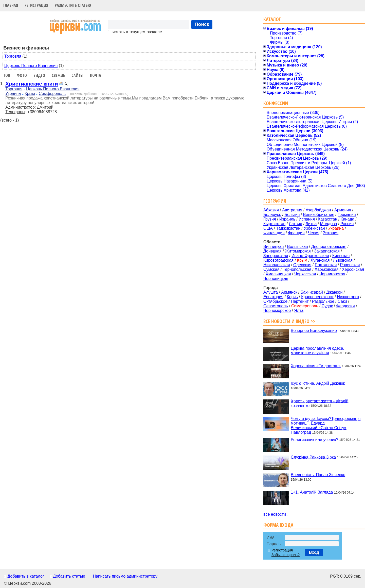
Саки (342, 301)
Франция (296, 233)
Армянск (289, 292)
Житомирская (298, 251)
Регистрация (36, 5)
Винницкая (273, 247)
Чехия (314, 233)
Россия (347, 224)
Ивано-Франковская (310, 256)
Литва (311, 224)
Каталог (272, 19)
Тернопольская (297, 269)
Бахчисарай (312, 292)
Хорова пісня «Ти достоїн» (316, 366)
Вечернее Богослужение (314, 331)
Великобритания (319, 215)
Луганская (320, 260)
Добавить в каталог (26, 576)
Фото (22, 75)
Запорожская (276, 256)
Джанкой (334, 292)
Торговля (13, 56)
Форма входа (278, 525)
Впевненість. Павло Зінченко (318, 475)
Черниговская (332, 274)
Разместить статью (73, 5)
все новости (275, 514)
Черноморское (277, 310)
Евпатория (273, 297)
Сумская (271, 269)
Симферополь (52, 94)
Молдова (329, 224)
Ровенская (350, 265)
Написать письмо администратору (125, 576)
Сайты (77, 75)
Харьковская (326, 269)
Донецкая (272, 251)
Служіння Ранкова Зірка (313, 457)
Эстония (331, 233)
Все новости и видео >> (289, 321)
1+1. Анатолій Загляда (312, 492)
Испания (307, 219)
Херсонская (353, 269)
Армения (343, 210)
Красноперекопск (317, 297)
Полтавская (326, 265)
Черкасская (305, 274)
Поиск (202, 24)
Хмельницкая (278, 274)
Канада (348, 219)
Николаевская (277, 265)
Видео (39, 75)
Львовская (343, 260)
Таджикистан (288, 228)
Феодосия (345, 306)
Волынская (298, 247)
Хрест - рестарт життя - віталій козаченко (320, 403)
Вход (314, 552)
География (275, 201)
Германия (347, 215)
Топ (7, 75)
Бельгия (292, 215)
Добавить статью (69, 576)
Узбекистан (314, 228)
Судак (327, 306)
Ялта (299, 310)
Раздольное (323, 301)
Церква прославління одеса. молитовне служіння (317, 350)
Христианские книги (32, 84)
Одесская (302, 265)
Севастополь (276, 306)
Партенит (300, 301)
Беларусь (272, 215)
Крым (30, 94)
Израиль (287, 219)
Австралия (292, 210)
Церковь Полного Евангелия (31, 66)
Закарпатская (327, 251)
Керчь (292, 297)
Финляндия (274, 233)
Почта (96, 75)
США (268, 228)
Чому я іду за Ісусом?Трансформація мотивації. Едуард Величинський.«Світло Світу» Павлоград (326, 425)
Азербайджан (318, 210)
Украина (13, 94)
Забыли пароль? (286, 555)
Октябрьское (275, 301)
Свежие (58, 75)
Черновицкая (276, 279)
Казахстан (328, 219)
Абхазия (271, 210)
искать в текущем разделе (135, 32)
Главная (11, 5)
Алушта (271, 292)
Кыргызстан (274, 224)
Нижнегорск (348, 297)
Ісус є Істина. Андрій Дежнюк (318, 383)
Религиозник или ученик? (314, 439)
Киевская (341, 256)
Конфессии (276, 103)
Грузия (270, 219)
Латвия (296, 224)
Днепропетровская (329, 247)
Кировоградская (278, 260)
